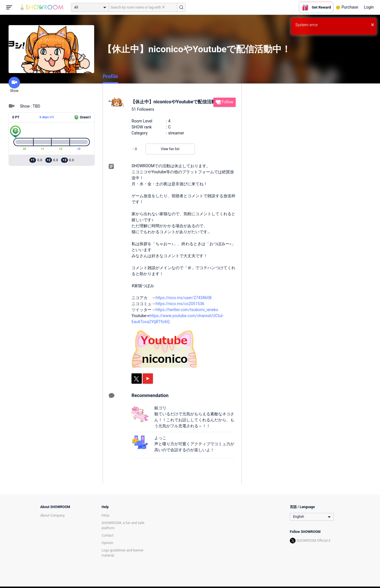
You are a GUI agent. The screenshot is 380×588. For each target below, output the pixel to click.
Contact (108, 535)
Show (14, 85)
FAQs (106, 515)
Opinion (107, 543)
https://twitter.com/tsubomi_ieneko (187, 310)
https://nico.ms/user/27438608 (184, 298)
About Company (52, 515)
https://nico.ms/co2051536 (180, 304)
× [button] (372, 25)
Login (369, 7)
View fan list (170, 149)
